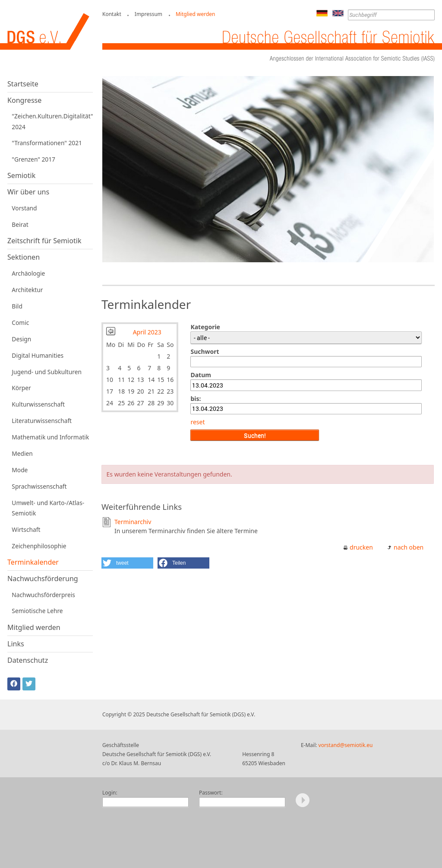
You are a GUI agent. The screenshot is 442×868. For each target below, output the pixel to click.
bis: (196, 399)
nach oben (409, 547)
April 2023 (147, 332)
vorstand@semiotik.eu (346, 745)
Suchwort (205, 351)
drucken (361, 547)
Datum (200, 375)
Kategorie (205, 327)
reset (197, 422)
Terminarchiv (133, 522)
